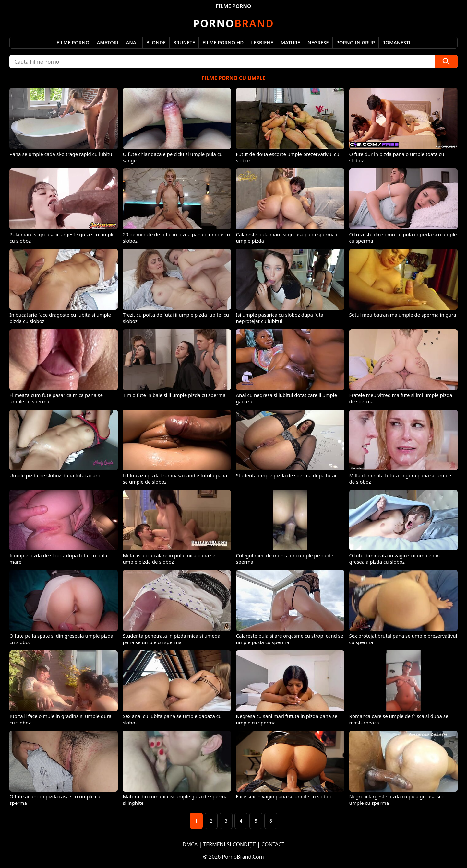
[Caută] (446, 62)
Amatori (108, 42)
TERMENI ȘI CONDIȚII (229, 844)
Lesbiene (262, 42)
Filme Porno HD (223, 42)
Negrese (318, 42)
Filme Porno (73, 42)
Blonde (156, 42)
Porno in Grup (356, 42)
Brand (233, 23)
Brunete (184, 42)
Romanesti (396, 42)
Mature (290, 42)
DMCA (190, 844)
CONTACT (273, 844)
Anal (132, 42)
